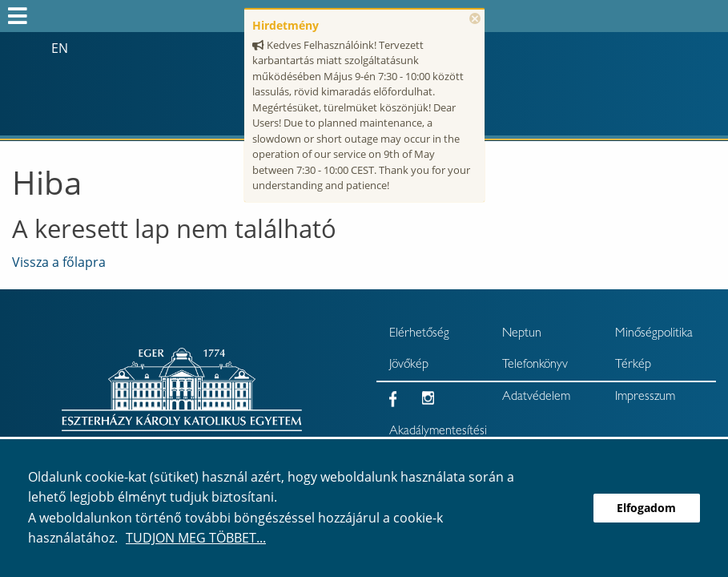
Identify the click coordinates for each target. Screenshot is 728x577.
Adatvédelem (536, 397)
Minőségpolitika (654, 334)
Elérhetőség (419, 334)
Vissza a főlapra (59, 262)
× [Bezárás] (475, 18)
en (60, 48)
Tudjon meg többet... (196, 538)
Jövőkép (409, 365)
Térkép (633, 365)
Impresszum (645, 397)
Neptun (522, 334)
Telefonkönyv (535, 365)
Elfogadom (646, 508)
